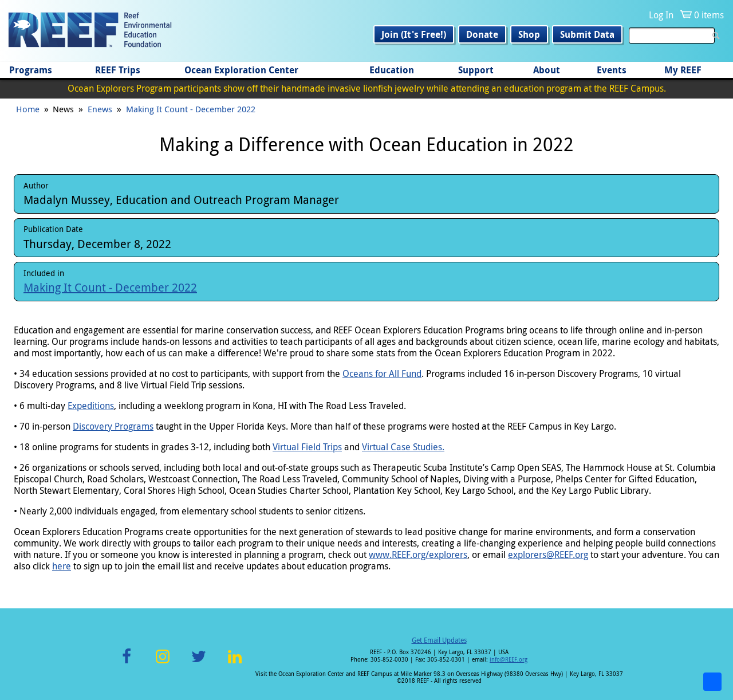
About (547, 70)
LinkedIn (235, 663)
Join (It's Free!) (414, 34)
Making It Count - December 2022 (191, 109)
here (62, 566)
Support (476, 70)
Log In (661, 15)
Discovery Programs (113, 426)
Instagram (163, 663)
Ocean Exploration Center (241, 70)
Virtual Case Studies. (403, 447)
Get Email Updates (439, 640)
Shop (529, 34)
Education (392, 70)
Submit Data (587, 34)
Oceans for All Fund (382, 373)
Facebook (127, 663)
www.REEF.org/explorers (418, 555)
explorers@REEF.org (548, 555)
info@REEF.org (509, 660)
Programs (31, 70)
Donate (482, 34)
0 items (709, 15)
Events (612, 70)
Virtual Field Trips (307, 447)
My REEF (683, 70)
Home (28, 109)
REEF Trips (118, 70)
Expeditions (91, 406)
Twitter (199, 663)
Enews (100, 109)
